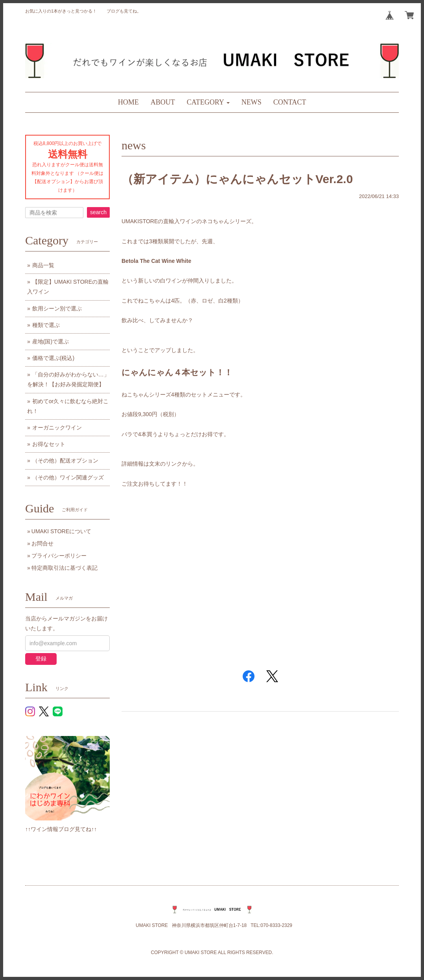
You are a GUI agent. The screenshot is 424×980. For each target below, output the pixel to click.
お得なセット (49, 444)
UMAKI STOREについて (61, 531)
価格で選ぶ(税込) (53, 358)
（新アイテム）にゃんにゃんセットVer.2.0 (237, 179)
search (98, 212)
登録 (41, 659)
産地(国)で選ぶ (51, 341)
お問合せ (42, 543)
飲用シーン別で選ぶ (57, 308)
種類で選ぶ (46, 325)
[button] (208, 102)
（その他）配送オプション (65, 461)
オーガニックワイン (57, 428)
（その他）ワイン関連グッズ (68, 477)
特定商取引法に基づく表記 (65, 568)
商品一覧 (43, 265)
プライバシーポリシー (59, 556)
